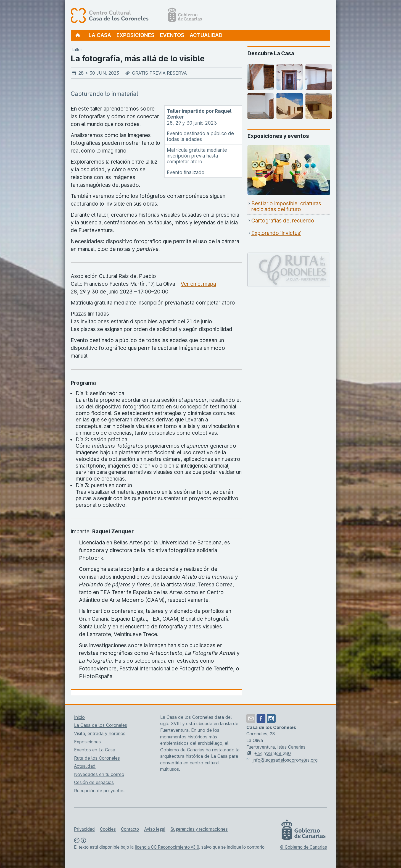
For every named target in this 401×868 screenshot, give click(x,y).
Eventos (172, 35)
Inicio (79, 717)
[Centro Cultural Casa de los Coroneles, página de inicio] (136, 15)
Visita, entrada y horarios (100, 733)
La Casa (100, 35)
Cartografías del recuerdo (283, 221)
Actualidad (206, 35)
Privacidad (84, 829)
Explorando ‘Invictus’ (276, 233)
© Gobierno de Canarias (304, 847)
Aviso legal (155, 829)
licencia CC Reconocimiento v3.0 (167, 847)
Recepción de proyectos (99, 791)
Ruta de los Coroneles (97, 758)
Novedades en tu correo (99, 774)
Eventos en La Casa (95, 750)
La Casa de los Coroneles (101, 725)
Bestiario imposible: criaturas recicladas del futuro (286, 207)
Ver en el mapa (198, 284)
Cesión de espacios (94, 782)
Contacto (130, 829)
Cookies (108, 829)
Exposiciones (135, 35)
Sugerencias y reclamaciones (199, 829)
